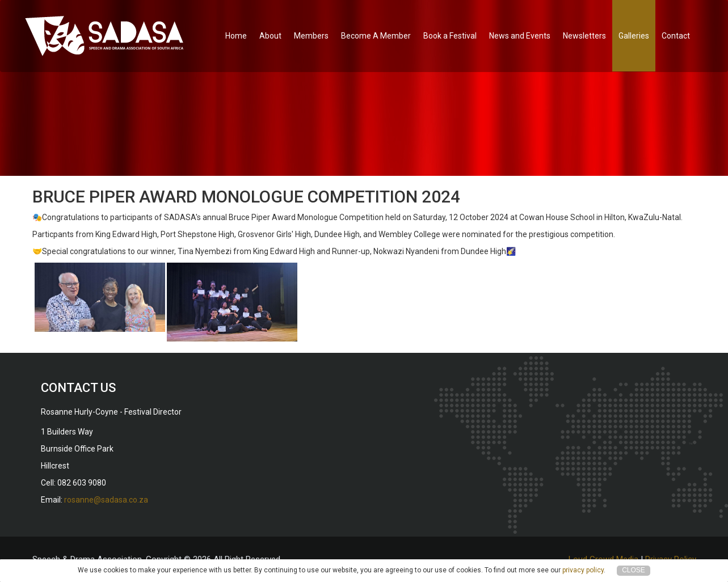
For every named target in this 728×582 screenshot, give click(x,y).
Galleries (634, 36)
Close (634, 570)
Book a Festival (450, 36)
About (270, 36)
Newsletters (584, 36)
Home (236, 36)
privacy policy (583, 570)
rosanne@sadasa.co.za (106, 500)
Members (311, 36)
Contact (676, 36)
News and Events (520, 36)
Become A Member (376, 36)
